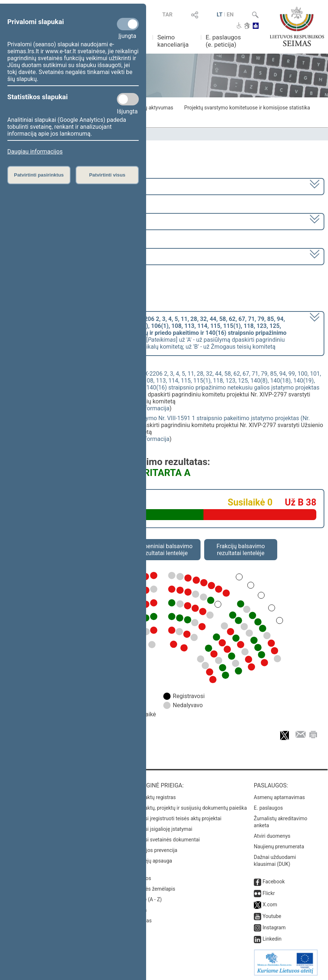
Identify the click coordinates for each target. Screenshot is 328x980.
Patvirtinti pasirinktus (39, 175)
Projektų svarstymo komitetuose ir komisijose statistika (247, 108)
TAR (167, 15)
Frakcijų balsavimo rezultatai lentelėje (241, 550)
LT (220, 15)
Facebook (274, 882)
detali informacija (147, 408)
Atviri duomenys (272, 836)
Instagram (274, 927)
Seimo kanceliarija (173, 41)
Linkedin (272, 939)
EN (230, 15)
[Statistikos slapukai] (128, 99)
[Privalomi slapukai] (128, 24)
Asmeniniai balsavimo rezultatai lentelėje (164, 550)
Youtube (272, 916)
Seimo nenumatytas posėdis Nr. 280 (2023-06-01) (73, 256)
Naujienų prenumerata (279, 847)
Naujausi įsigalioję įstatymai (160, 829)
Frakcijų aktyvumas (151, 108)
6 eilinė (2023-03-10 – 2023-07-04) (53, 221)
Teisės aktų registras (152, 797)
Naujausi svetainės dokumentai (164, 840)
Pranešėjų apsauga (150, 861)
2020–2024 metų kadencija (44, 186)
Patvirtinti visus (107, 175)
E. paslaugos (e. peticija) (223, 41)
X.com (270, 905)
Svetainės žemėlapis (152, 889)
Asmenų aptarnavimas (279, 797)
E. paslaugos (268, 808)
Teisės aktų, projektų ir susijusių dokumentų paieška (188, 808)
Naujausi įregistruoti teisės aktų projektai (175, 818)
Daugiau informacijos (35, 152)
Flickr (269, 893)
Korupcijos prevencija (153, 850)
